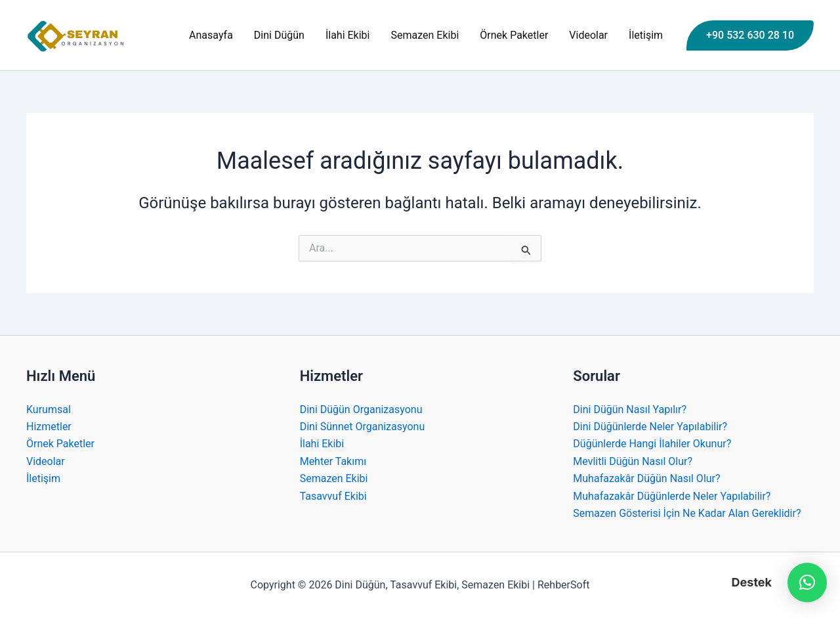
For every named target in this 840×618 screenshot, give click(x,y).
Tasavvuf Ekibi (333, 496)
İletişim (646, 35)
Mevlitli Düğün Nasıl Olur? (633, 461)
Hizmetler (49, 427)
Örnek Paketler (514, 35)
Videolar (588, 35)
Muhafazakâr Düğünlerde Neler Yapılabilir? (672, 496)
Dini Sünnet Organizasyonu (363, 427)
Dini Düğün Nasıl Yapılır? (630, 409)
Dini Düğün (279, 35)
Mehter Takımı (333, 461)
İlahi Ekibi (348, 35)
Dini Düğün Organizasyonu (361, 409)
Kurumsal (49, 409)
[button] (750, 35)
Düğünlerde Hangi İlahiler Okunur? (652, 444)
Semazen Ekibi (425, 35)
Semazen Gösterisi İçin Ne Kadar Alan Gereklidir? (687, 513)
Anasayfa (211, 35)
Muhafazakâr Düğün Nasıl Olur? (646, 478)
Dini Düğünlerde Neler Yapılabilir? (650, 427)
